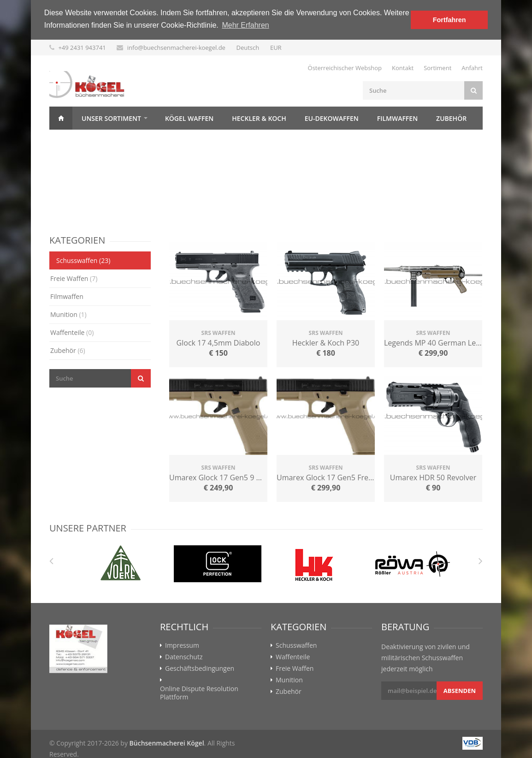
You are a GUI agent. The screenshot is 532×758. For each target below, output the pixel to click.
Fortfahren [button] (449, 20)
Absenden (460, 691)
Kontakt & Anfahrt (92, 141)
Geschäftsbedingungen (200, 668)
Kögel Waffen (189, 118)
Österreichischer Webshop (345, 68)
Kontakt (403, 68)
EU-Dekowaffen (332, 118)
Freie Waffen (74, 278)
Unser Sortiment (111, 118)
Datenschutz (184, 657)
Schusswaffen (83, 260)
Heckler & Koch (259, 118)
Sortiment (437, 68)
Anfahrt (472, 68)
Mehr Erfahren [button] (245, 25)
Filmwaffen (397, 118)
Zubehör (451, 118)
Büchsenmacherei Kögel (167, 743)
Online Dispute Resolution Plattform (199, 693)
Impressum (182, 645)
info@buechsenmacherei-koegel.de (176, 48)
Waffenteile (72, 332)
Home (61, 118)
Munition (68, 314)
